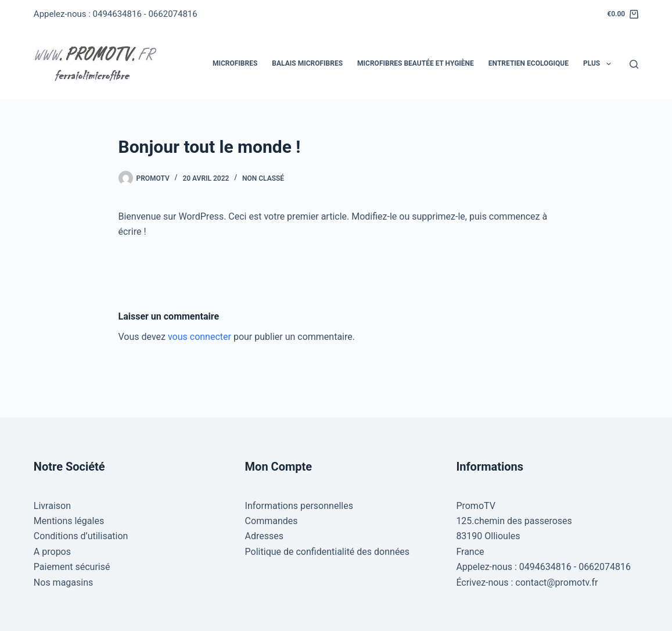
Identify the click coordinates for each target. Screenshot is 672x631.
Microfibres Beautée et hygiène (416, 63)
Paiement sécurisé (72, 567)
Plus (599, 64)
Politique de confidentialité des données (328, 552)
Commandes (272, 521)
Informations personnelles (299, 506)
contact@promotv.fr (556, 582)
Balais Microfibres (307, 63)
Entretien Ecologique (529, 63)
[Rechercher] (634, 64)
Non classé (263, 178)
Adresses (264, 536)
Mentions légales (69, 521)
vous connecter (200, 337)
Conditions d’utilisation (81, 536)
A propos (52, 552)
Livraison (52, 506)
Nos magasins (63, 582)
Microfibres (235, 63)
